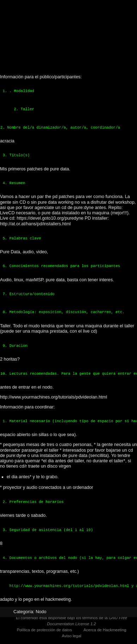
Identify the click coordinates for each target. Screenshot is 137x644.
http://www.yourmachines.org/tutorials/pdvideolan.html (53, 397)
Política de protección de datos (44, 630)
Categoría (23, 612)
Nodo (41, 612)
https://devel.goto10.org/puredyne (50, 218)
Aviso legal (72, 636)
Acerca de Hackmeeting (105, 630)
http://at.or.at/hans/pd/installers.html (35, 224)
